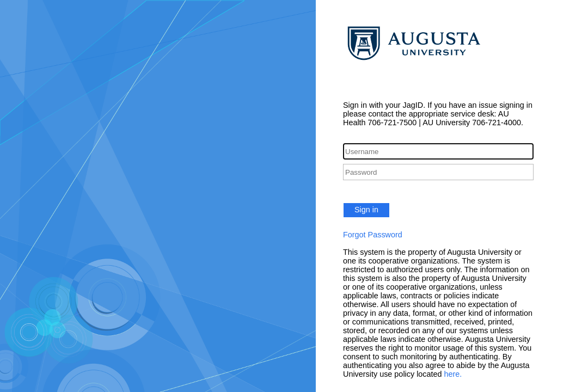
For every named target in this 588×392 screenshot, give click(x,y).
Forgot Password (373, 235)
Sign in (366, 210)
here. (453, 374)
